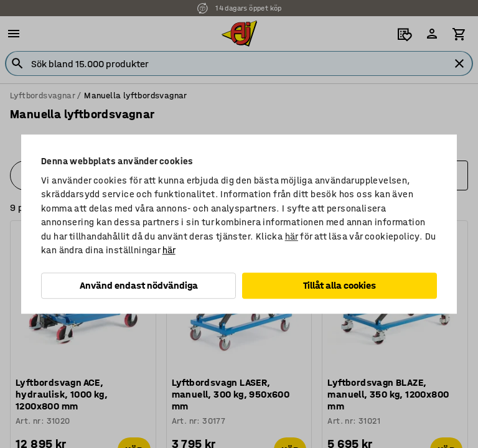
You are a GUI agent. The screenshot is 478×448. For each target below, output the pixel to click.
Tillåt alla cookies (340, 285)
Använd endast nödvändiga (139, 285)
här (292, 236)
